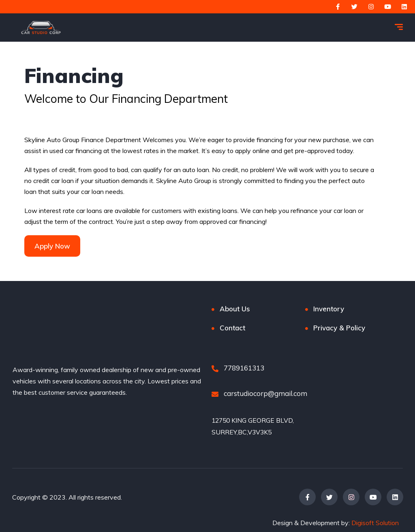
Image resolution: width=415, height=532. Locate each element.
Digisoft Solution (375, 522)
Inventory (329, 309)
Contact (232, 328)
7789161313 (238, 368)
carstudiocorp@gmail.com (259, 393)
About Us (235, 309)
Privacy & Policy (339, 328)
